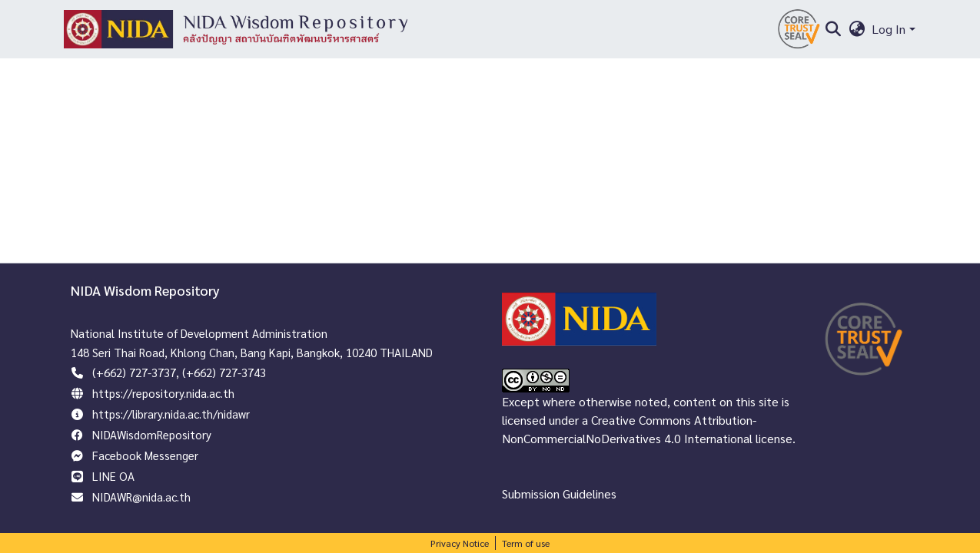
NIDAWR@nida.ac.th (141, 497)
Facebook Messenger (145, 455)
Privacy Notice (460, 543)
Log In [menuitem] (889, 29)
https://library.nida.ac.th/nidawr (171, 414)
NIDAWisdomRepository (152, 434)
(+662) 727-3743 (224, 372)
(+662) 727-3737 (134, 372)
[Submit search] (834, 29)
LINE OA (113, 476)
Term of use (526, 543)
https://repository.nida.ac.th (163, 393)
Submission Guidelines (559, 493)
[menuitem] (857, 29)
